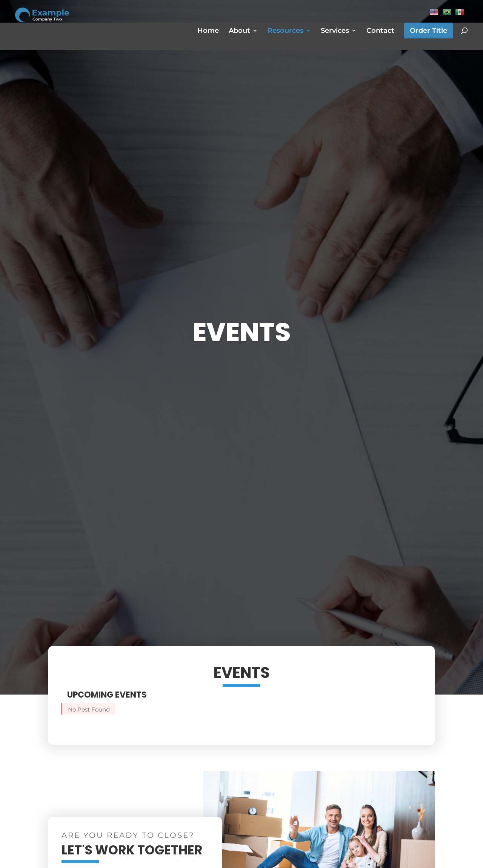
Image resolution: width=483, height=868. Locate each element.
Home (208, 31)
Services (335, 31)
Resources (285, 31)
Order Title (428, 31)
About (239, 31)
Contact (380, 31)
